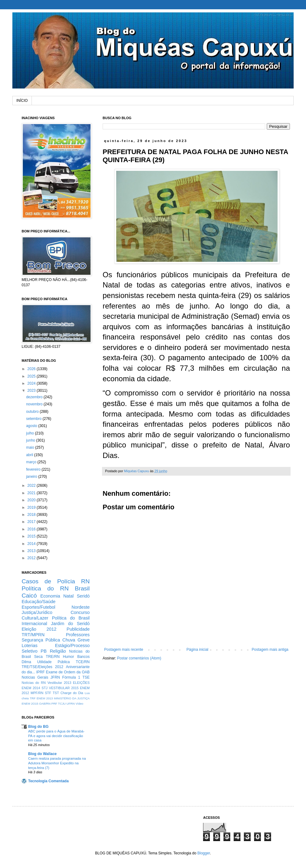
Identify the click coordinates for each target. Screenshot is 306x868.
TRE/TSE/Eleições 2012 (42, 667)
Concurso (80, 612)
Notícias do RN (34, 683)
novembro (35, 404)
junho (31, 440)
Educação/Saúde (39, 602)
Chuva (69, 640)
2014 (32, 544)
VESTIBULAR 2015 (64, 688)
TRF (33, 698)
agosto (32, 426)
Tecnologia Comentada (48, 781)
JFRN (55, 677)
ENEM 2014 (31, 688)
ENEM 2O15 (30, 704)
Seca (38, 657)
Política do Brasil (71, 618)
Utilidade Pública (53, 662)
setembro (34, 419)
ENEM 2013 (45, 698)
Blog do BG (38, 727)
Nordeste (81, 607)
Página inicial (197, 650)
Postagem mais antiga (270, 650)
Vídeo (79, 704)
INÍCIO (22, 101)
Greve (84, 640)
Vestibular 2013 (59, 683)
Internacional (34, 624)
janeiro (32, 477)
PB (44, 651)
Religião (58, 651)
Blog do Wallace (42, 754)
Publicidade (78, 629)
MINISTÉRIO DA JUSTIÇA (72, 698)
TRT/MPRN (33, 635)
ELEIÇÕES (81, 683)
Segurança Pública (41, 640)
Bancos (83, 657)
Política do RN (45, 588)
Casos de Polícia (48, 581)
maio (30, 447)
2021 (32, 493)
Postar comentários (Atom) (139, 658)
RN (85, 581)
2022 (32, 486)
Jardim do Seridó (70, 624)
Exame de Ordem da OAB (68, 672)
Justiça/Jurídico (37, 612)
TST (56, 693)
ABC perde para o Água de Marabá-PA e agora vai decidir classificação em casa (56, 736)
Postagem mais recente (124, 650)
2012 (32, 558)
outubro (33, 412)
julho (30, 433)
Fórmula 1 (71, 677)
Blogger (204, 853)
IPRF (40, 672)
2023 (32, 391)
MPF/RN (37, 693)
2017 (32, 522)
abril (30, 455)
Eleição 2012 (39, 629)
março (32, 462)
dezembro (35, 397)
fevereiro (34, 469)
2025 (32, 376)
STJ (44, 688)
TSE (86, 677)
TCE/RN (83, 662)
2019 (32, 507)
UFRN (71, 704)
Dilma (26, 662)
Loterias (30, 646)
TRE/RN (53, 657)
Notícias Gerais (35, 677)
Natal (69, 596)
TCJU (62, 704)
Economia (50, 596)
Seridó (83, 596)
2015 (32, 536)
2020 (32, 500)
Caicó (29, 596)
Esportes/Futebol (38, 607)
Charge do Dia (72, 693)
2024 (32, 383)
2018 (32, 515)
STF (48, 693)
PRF (54, 704)
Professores (78, 635)
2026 (32, 369)
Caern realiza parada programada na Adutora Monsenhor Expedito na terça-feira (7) (57, 763)
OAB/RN (45, 704)
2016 (32, 529)
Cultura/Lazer (35, 618)
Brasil (82, 588)
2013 (32, 551)
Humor (68, 657)
